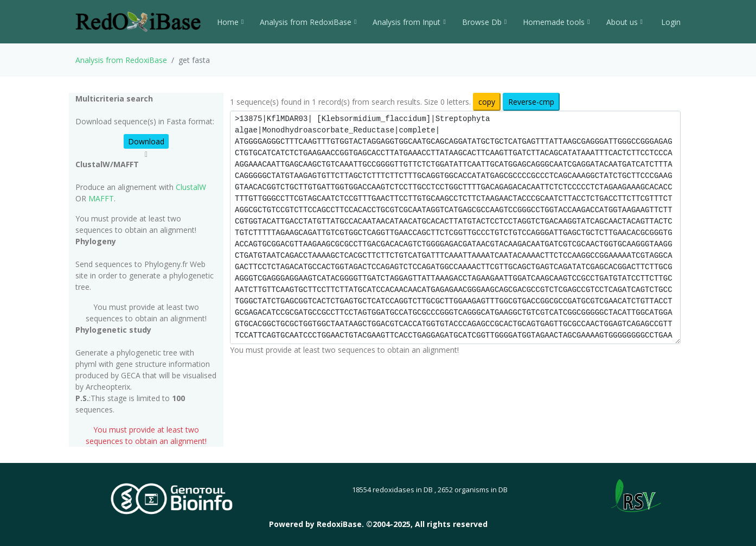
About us (624, 22)
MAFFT (101, 198)
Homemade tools (556, 22)
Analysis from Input (409, 22)
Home (230, 22)
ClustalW (191, 187)
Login (670, 22)
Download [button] (146, 141)
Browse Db (484, 22)
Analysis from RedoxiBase (121, 60)
